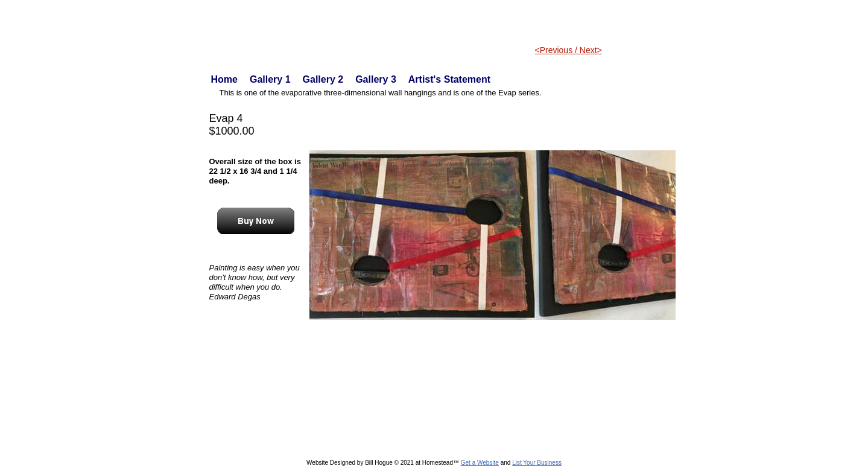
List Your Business (537, 463)
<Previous (555, 50)
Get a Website (480, 463)
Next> (590, 50)
